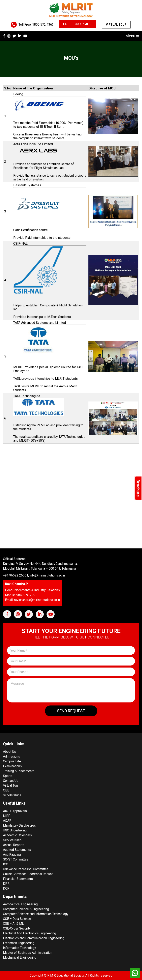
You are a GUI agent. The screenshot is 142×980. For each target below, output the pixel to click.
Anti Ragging (12, 855)
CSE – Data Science (17, 919)
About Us (9, 752)
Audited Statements (17, 850)
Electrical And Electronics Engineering (30, 933)
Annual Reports (14, 845)
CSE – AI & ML (13, 924)
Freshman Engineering (19, 943)
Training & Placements (19, 771)
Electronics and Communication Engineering (34, 938)
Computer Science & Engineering (26, 909)
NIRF (7, 816)
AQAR (7, 821)
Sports (8, 776)
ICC (6, 864)
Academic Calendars (17, 835)
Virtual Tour (116, 25)
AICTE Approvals (15, 811)
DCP (6, 888)
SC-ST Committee (16, 859)
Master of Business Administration (28, 953)
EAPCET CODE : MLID (77, 24)
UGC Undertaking (15, 830)
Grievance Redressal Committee (26, 869)
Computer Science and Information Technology (36, 914)
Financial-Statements (18, 879)
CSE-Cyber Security (17, 928)
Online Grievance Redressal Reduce (28, 874)
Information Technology (20, 948)
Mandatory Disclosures (19, 825)
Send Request (71, 711)
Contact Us (11, 781)
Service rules (12, 840)
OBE (6, 790)
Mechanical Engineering (20, 957)
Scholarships (12, 795)
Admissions (11, 756)
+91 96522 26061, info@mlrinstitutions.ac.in (34, 575)
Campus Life (12, 761)
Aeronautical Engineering (20, 904)
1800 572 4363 (43, 25)
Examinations (12, 766)
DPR (6, 884)
